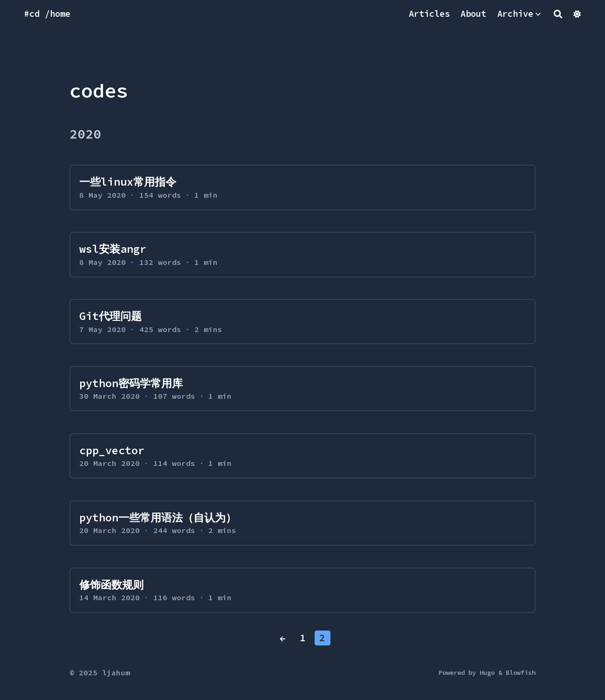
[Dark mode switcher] (577, 14)
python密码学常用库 (131, 383)
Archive (515, 14)
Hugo (487, 672)
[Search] (558, 14)
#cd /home (47, 14)
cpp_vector (112, 450)
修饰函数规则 (111, 585)
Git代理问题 (110, 316)
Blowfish (521, 672)
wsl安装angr (113, 249)
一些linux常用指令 (128, 182)
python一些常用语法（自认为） (158, 517)
